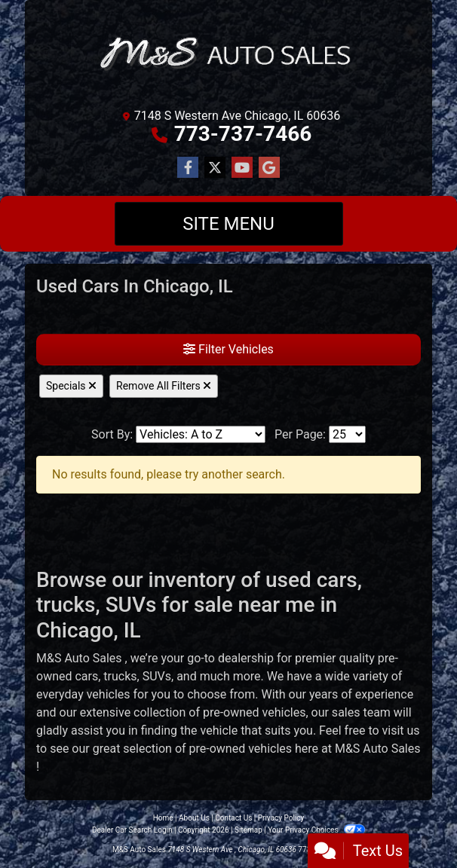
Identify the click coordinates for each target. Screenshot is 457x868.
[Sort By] (201, 434)
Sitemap (248, 830)
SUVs (157, 676)
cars (86, 676)
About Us (194, 818)
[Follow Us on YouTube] (242, 168)
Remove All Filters (164, 386)
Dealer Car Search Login (132, 830)
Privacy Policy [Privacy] (281, 818)
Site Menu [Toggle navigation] (228, 224)
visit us (401, 730)
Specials (71, 386)
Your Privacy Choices (316, 830)
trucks (120, 676)
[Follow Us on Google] (269, 168)
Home (163, 818)
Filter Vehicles (228, 349)
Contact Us (233, 818)
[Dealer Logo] (228, 57)
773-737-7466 (243, 134)
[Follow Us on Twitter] (215, 168)
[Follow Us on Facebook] (188, 168)
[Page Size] (347, 434)
